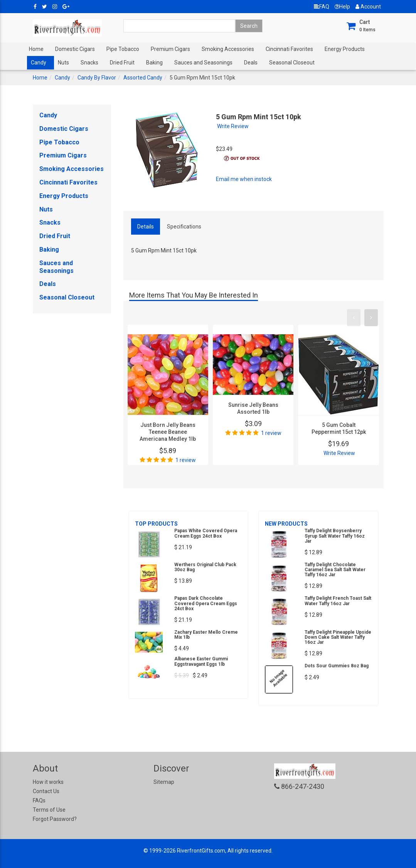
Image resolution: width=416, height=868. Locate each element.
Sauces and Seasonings (203, 63)
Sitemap (164, 782)
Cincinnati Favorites (289, 49)
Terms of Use (49, 810)
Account (368, 7)
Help (342, 7)
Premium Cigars (170, 49)
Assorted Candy (143, 78)
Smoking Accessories (228, 49)
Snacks (89, 63)
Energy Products (345, 49)
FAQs (39, 800)
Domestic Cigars (75, 49)
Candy (39, 63)
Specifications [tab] (184, 227)
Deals (251, 63)
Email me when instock (244, 179)
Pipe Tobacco (123, 49)
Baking (154, 63)
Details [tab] (146, 227)
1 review (186, 460)
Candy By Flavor (97, 78)
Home (36, 49)
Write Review (233, 126)
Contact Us (46, 791)
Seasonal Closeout (292, 63)
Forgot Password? (55, 819)
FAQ (322, 7)
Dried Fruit (122, 63)
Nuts (63, 63)
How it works (48, 782)
